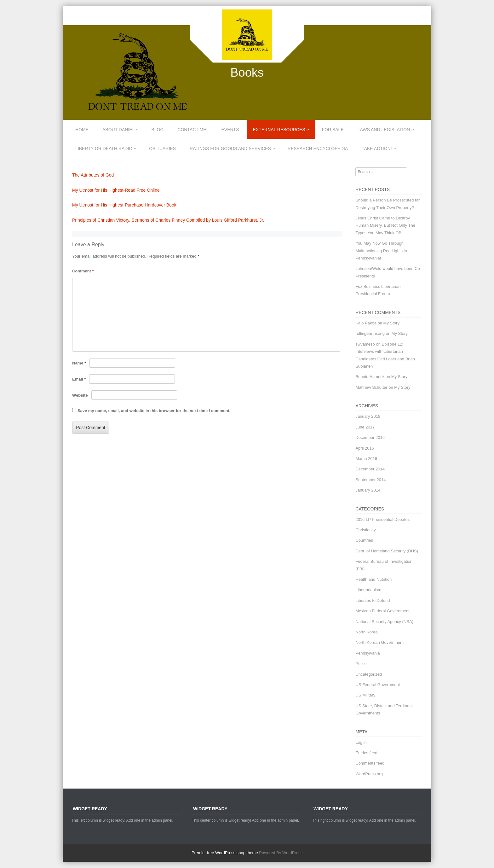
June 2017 (365, 427)
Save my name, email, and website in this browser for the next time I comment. (154, 411)
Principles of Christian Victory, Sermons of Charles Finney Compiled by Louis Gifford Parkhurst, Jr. (168, 220)
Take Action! (377, 149)
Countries (364, 540)
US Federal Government (378, 685)
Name (79, 363)
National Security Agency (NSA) (384, 622)
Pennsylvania (368, 653)
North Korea (366, 632)
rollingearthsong (370, 333)
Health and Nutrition (373, 579)
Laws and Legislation (384, 130)
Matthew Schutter (371, 387)
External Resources (279, 130)
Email (79, 379)
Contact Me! (192, 130)
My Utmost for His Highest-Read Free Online (116, 190)
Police (361, 664)
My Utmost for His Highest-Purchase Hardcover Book (124, 205)
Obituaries (162, 149)
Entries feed (366, 753)
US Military (365, 695)
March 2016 (366, 459)
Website (80, 395)
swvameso (365, 344)
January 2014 (368, 490)
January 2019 (368, 416)
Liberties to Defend (373, 600)
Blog (157, 130)
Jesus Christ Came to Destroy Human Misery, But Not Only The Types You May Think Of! (385, 225)
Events (230, 130)
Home (82, 130)
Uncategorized (369, 674)
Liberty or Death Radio (104, 149)
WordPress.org (369, 774)
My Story (391, 323)
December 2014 (370, 469)
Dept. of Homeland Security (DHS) (387, 551)
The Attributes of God (93, 175)
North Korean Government (379, 642)
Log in (361, 742)
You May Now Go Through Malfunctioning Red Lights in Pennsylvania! (381, 251)
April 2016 (365, 448)
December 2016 (370, 437)
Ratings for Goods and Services (230, 149)
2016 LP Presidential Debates (382, 519)
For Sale (333, 130)
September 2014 (370, 480)
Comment (83, 271)
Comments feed (370, 763)
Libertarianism (368, 590)
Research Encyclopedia (318, 149)
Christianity (365, 530)
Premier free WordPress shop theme (225, 853)
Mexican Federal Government (382, 611)
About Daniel (118, 130)
